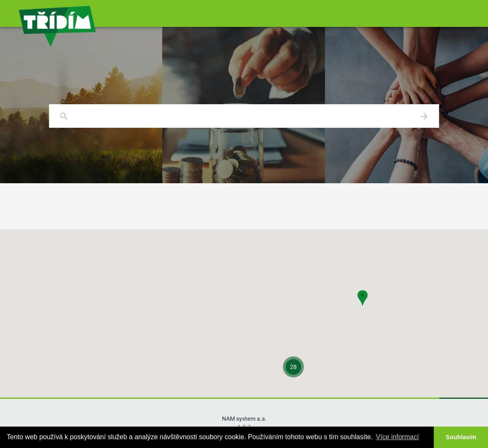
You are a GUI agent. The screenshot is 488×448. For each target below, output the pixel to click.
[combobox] (244, 116)
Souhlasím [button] (461, 437)
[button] (363, 299)
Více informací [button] (397, 437)
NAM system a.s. (244, 419)
